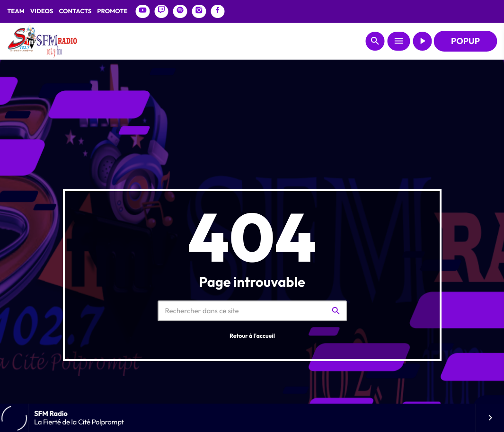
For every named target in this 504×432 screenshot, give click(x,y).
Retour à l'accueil (252, 336)
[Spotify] (180, 11)
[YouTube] (143, 11)
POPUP (465, 41)
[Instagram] (199, 11)
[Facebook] (218, 11)
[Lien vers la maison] (42, 41)
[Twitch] (161, 11)
